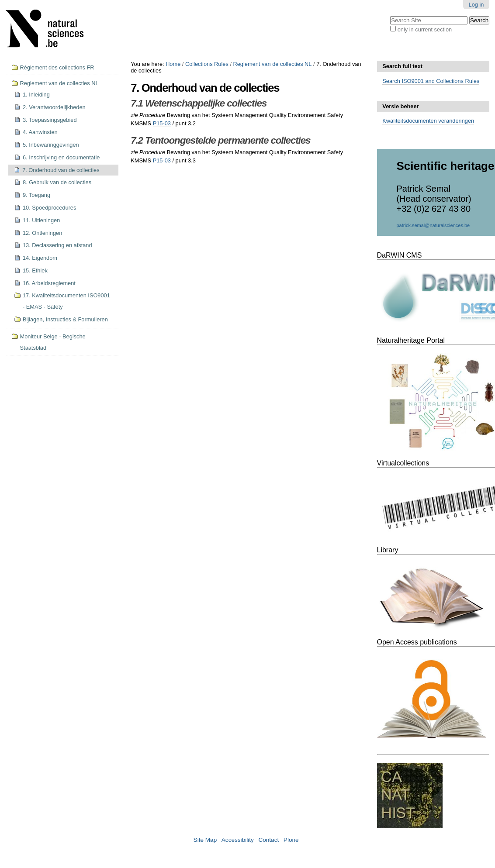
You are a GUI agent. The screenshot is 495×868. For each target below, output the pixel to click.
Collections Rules (207, 64)
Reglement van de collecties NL (273, 64)
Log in (476, 5)
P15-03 (162, 123)
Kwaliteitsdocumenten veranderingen (428, 121)
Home (173, 64)
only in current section (425, 29)
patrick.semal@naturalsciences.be (433, 225)
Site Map (205, 840)
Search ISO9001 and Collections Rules (431, 81)
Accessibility (238, 840)
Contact (268, 840)
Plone (291, 840)
